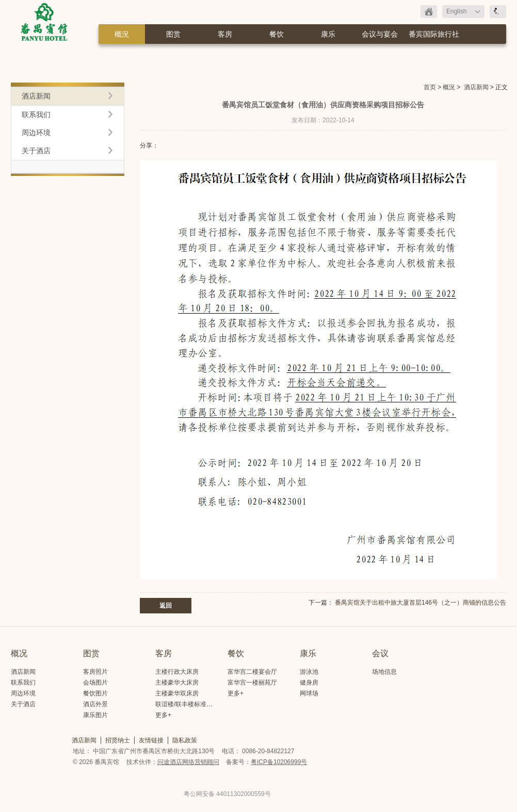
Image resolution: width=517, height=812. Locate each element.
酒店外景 (95, 704)
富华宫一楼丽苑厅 (252, 683)
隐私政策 (185, 740)
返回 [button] (166, 606)
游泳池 (309, 672)
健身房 (309, 683)
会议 (380, 653)
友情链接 (151, 740)
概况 (19, 653)
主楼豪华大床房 (177, 683)
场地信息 (384, 672)
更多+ (163, 715)
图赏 (173, 34)
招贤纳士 (118, 740)
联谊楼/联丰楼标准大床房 (190, 704)
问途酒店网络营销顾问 (188, 762)
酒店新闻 (476, 87)
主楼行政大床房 (177, 672)
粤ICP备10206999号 (279, 762)
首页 (430, 87)
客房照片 (95, 672)
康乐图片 (95, 715)
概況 (122, 34)
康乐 (328, 34)
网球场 (309, 693)
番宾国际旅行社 (434, 34)
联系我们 (36, 115)
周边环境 (36, 133)
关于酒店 (36, 151)
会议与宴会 (380, 34)
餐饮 (277, 34)
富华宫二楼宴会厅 (252, 672)
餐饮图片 (95, 693)
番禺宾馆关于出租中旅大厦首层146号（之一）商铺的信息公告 (421, 603)
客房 (225, 34)
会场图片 (95, 683)
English (456, 11)
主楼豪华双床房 (177, 693)
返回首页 (429, 12)
